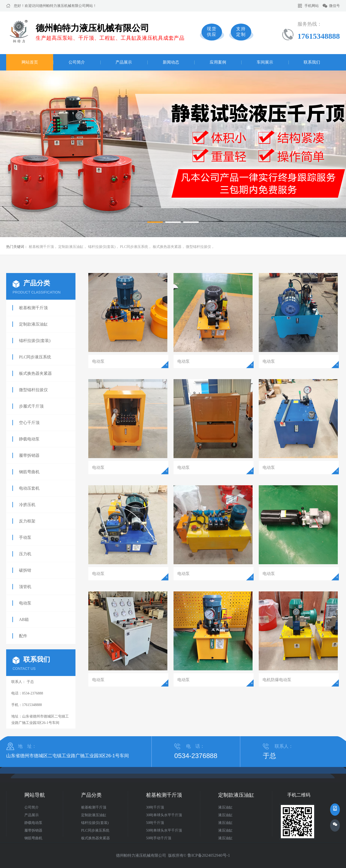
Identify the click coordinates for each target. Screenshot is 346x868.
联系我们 (312, 62)
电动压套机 (29, 488)
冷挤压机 (27, 505)
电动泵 (25, 603)
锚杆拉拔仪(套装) (102, 247)
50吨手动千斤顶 (159, 838)
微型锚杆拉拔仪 (198, 247)
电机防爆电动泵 (277, 680)
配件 (23, 636)
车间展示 (265, 62)
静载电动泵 (29, 439)
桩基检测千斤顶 (41, 247)
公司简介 (77, 62)
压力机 (25, 554)
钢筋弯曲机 (29, 472)
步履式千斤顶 (31, 406)
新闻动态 (171, 62)
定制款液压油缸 (71, 247)
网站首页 (30, 62)
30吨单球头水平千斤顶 (164, 815)
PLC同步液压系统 (134, 247)
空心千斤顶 (29, 423)
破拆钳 (25, 570)
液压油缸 (225, 807)
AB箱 (24, 619)
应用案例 (218, 62)
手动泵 (25, 537)
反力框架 (27, 521)
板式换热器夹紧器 (167, 247)
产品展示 (124, 62)
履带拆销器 (29, 455)
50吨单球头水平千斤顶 (164, 830)
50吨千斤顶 (155, 823)
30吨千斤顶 (155, 807)
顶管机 (25, 587)
